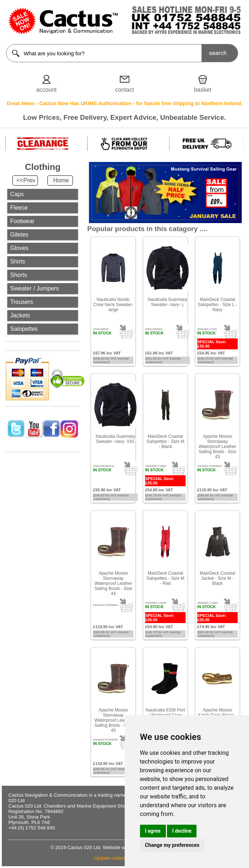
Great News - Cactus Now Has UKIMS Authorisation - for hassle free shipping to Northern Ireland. (124, 103)
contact (125, 90)
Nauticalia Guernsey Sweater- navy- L (167, 302)
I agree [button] (153, 831)
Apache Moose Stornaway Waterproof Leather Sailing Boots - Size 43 (217, 447)
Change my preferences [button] (172, 845)
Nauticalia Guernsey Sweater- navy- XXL (116, 439)
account (46, 90)
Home (61, 180)
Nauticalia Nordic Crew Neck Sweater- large (113, 305)
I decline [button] (182, 831)
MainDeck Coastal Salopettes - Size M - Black (166, 441)
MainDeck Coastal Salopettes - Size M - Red (166, 578)
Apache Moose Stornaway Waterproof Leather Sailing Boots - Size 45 (113, 720)
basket (203, 90)
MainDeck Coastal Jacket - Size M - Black (217, 578)
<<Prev (26, 180)
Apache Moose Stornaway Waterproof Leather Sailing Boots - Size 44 (113, 583)
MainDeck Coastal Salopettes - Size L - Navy (218, 305)
